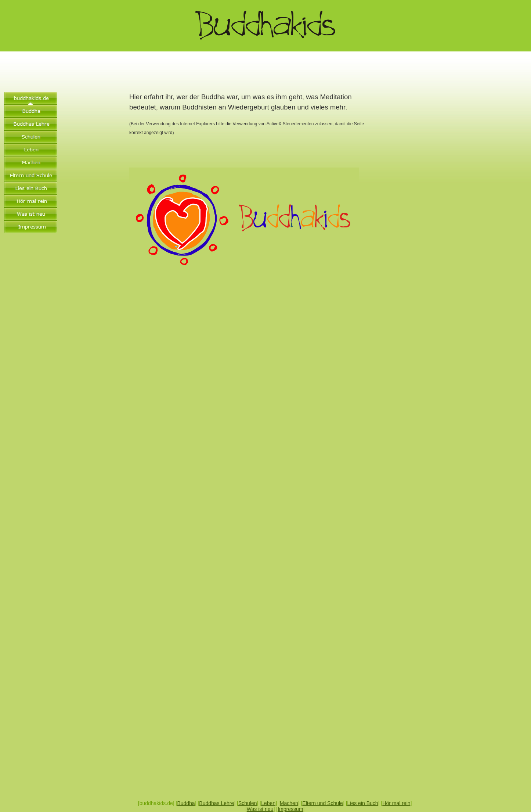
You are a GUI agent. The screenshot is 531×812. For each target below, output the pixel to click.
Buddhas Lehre (216, 803)
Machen (289, 803)
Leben (268, 803)
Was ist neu (260, 809)
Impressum (290, 809)
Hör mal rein (396, 803)
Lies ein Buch (363, 803)
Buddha (186, 803)
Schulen (248, 803)
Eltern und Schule (323, 803)
